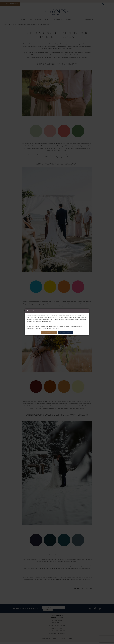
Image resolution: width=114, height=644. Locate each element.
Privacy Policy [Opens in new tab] (50, 325)
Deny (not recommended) (70, 333)
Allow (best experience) (45, 333)
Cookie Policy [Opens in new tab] (61, 325)
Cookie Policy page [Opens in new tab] (53, 328)
